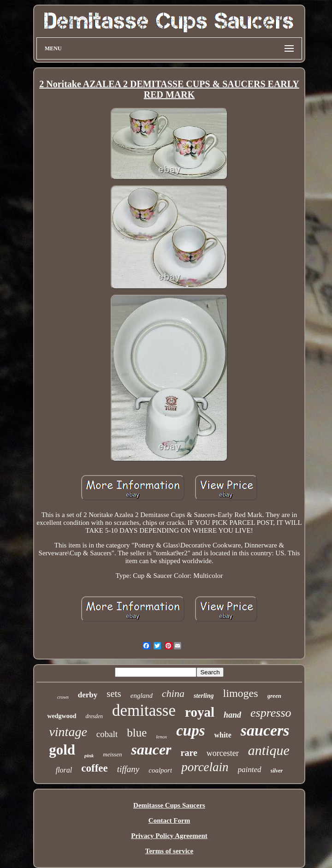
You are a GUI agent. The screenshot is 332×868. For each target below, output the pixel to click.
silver (277, 771)
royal (200, 712)
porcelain (205, 767)
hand (232, 715)
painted (250, 770)
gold (62, 750)
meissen (112, 754)
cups (190, 731)
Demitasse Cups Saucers (169, 805)
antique (269, 750)
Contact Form (169, 820)
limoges (241, 693)
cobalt (107, 734)
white (222, 735)
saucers (265, 730)
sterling (204, 696)
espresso (271, 713)
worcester (223, 753)
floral (64, 770)
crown (63, 697)
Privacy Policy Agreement (169, 836)
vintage (68, 732)
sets (114, 694)
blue (137, 733)
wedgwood (62, 716)
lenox (161, 737)
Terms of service (169, 851)
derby (88, 695)
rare (189, 753)
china (173, 693)
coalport (160, 770)
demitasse (144, 710)
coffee (94, 768)
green (274, 696)
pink (89, 755)
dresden (94, 716)
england (142, 696)
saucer (151, 749)
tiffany (128, 769)
